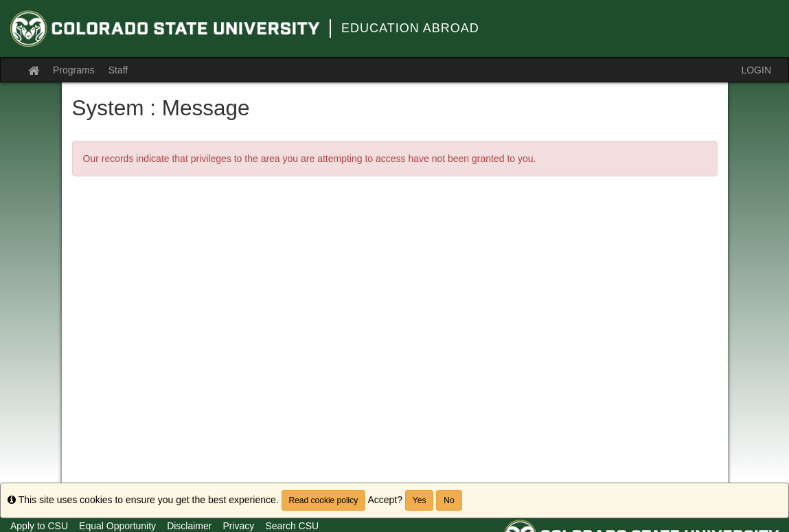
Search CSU (292, 526)
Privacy (238, 526)
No (449, 500)
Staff (118, 70)
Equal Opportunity (117, 526)
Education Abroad (410, 28)
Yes (420, 500)
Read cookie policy (324, 500)
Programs (74, 70)
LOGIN (756, 70)
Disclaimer (189, 526)
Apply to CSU (39, 526)
